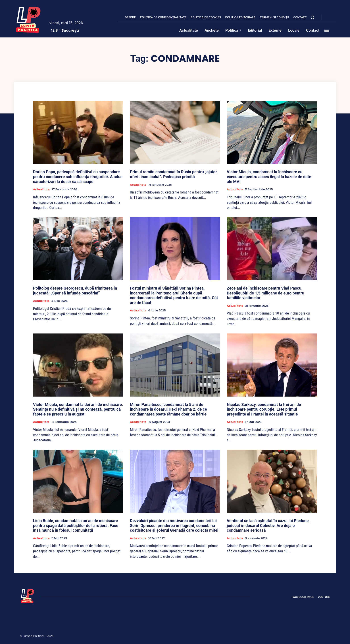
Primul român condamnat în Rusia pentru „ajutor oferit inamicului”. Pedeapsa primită (173, 174)
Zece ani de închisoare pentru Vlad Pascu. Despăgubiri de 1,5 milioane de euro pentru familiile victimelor (266, 293)
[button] (312, 17)
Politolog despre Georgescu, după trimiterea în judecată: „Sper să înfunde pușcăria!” (75, 291)
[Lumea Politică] (28, 19)
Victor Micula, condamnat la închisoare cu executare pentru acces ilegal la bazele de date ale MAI (269, 177)
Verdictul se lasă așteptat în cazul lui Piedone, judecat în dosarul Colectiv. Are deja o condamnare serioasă (268, 525)
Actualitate (41, 189)
